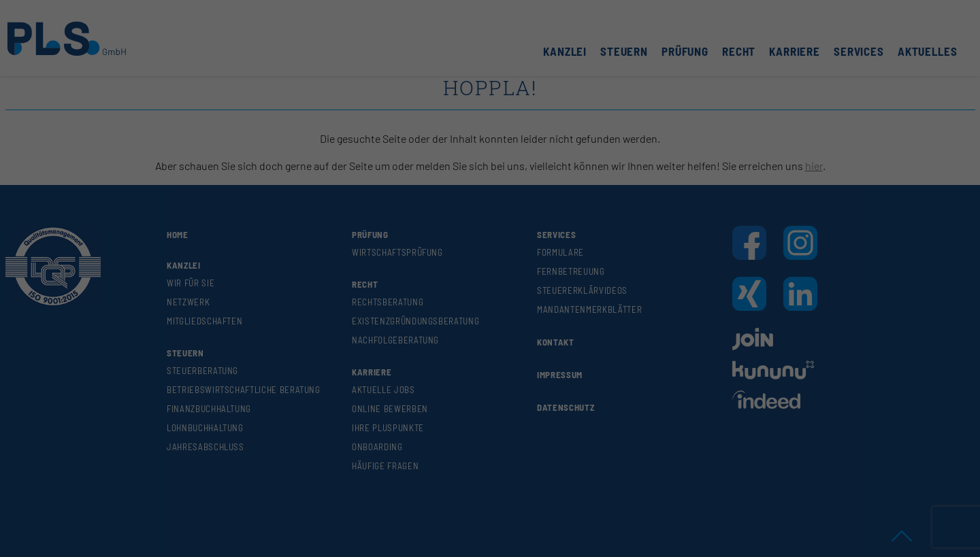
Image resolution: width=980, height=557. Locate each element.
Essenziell (403, 87)
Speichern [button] (490, 164)
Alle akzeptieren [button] (490, 125)
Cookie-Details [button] (431, 208)
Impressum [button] (554, 208)
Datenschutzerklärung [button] (495, 208)
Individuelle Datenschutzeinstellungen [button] (490, 192)
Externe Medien (557, 87)
